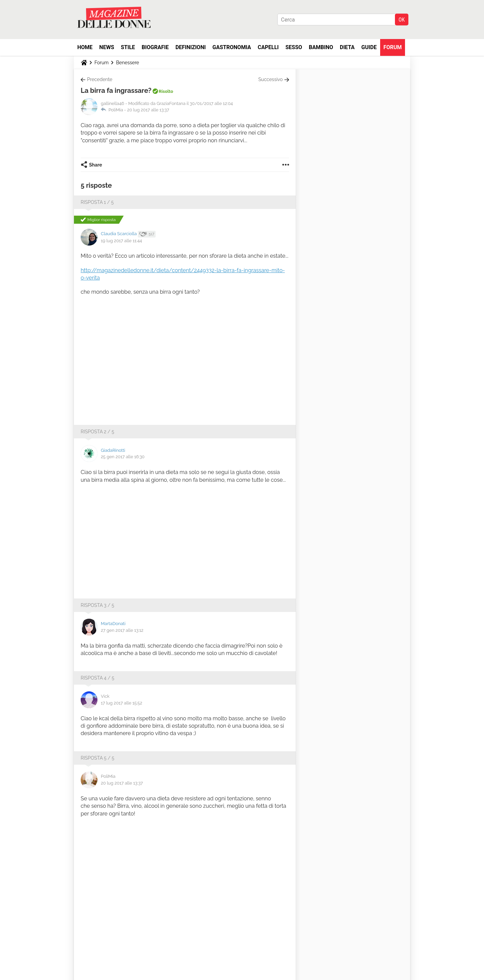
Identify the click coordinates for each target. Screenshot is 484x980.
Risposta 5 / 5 (97, 758)
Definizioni (191, 47)
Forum (393, 47)
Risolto (166, 91)
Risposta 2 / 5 (97, 432)
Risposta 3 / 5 (97, 605)
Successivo (271, 79)
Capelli (268, 47)
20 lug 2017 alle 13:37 (148, 110)
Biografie (155, 47)
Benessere (128, 63)
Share (96, 165)
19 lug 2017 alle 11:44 (121, 241)
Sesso (294, 47)
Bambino (321, 47)
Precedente (100, 79)
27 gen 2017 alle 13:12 (122, 630)
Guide (369, 47)
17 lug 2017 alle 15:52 (122, 703)
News (107, 47)
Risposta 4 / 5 (97, 678)
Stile (128, 47)
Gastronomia (232, 47)
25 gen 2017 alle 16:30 (123, 457)
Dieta (347, 47)
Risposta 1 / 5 (97, 202)
